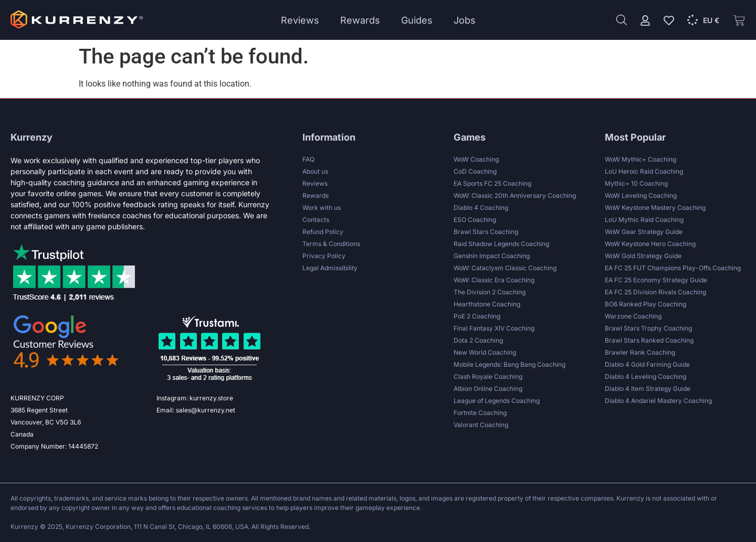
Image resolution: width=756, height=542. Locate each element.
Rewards (360, 20)
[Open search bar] (622, 20)
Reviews (300, 20)
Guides (417, 20)
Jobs (465, 20)
